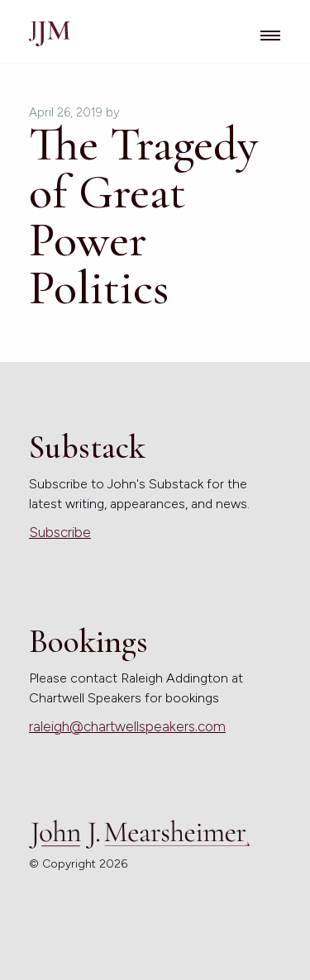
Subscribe (60, 532)
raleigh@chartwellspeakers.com (127, 726)
